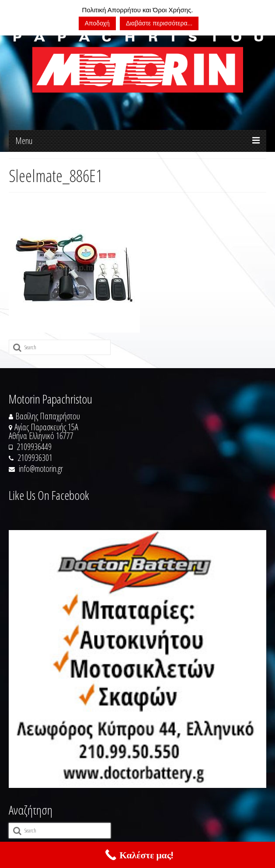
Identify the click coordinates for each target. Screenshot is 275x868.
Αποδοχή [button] (97, 23)
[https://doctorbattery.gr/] (137, 659)
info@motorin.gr (36, 469)
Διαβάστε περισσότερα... (159, 23)
